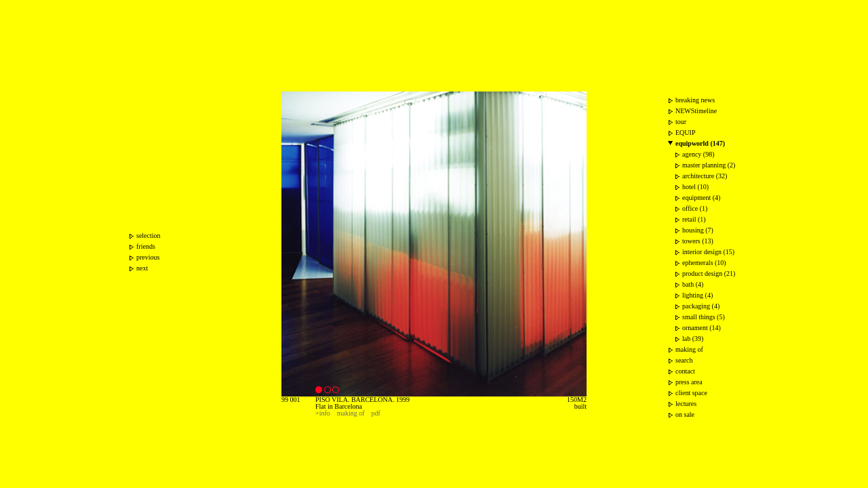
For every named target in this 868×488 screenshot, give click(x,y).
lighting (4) (697, 295)
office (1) (695, 208)
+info (323, 413)
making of (351, 413)
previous (148, 257)
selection (149, 236)
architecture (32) (705, 176)
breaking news (695, 100)
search (684, 360)
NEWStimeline (696, 111)
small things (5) (704, 317)
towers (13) (698, 241)
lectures (686, 404)
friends (146, 246)
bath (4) (693, 284)
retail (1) (694, 219)
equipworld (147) (700, 143)
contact (685, 371)
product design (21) (709, 273)
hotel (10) (695, 187)
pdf (376, 413)
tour (681, 122)
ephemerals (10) (704, 263)
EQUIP (685, 133)
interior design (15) (708, 252)
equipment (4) (701, 198)
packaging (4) (701, 306)
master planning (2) (709, 165)
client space (691, 393)
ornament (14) (702, 328)
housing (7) (698, 230)
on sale (685, 414)
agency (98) (698, 154)
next (142, 268)
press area (689, 382)
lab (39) (693, 339)
